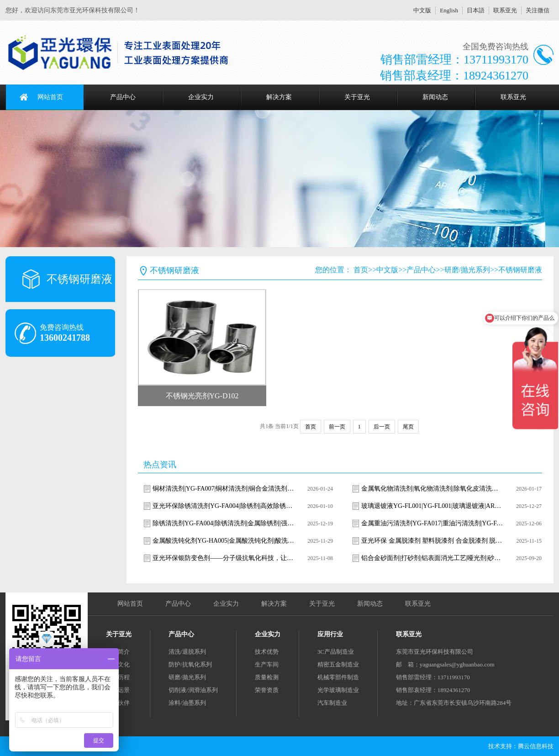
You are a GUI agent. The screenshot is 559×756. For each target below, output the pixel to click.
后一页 (382, 427)
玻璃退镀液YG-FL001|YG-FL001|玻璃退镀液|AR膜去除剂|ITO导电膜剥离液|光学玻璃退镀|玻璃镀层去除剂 (432, 506)
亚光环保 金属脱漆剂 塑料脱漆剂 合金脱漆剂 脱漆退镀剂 (432, 541)
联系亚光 (505, 10)
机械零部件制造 (338, 677)
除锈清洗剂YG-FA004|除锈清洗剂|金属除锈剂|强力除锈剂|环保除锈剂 (223, 523)
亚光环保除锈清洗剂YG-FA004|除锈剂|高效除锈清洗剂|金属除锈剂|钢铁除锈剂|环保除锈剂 (223, 506)
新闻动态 (435, 97)
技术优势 (267, 652)
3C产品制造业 (336, 652)
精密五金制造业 (338, 664)
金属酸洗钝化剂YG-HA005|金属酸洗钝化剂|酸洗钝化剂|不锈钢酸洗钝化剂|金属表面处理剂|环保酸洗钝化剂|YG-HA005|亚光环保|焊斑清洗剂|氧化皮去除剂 (223, 541)
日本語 (476, 10)
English (449, 10)
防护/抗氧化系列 (190, 664)
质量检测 (267, 677)
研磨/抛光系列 (467, 270)
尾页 (408, 427)
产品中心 (123, 97)
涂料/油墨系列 (187, 703)
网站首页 (50, 97)
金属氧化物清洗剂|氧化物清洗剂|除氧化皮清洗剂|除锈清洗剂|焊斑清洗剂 (432, 489)
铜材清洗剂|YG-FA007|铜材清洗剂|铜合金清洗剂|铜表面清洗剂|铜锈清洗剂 (223, 489)
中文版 (422, 10)
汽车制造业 (332, 703)
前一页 (337, 427)
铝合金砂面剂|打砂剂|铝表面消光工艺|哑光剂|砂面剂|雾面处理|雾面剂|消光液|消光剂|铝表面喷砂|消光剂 (432, 558)
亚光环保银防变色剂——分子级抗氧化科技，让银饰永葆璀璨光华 (223, 558)
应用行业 (330, 634)
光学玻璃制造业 (338, 690)
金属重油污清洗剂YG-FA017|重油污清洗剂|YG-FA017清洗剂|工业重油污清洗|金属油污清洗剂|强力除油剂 (432, 523)
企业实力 (201, 97)
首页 (361, 270)
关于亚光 (357, 97)
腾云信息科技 (536, 746)
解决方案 (279, 97)
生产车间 (267, 664)
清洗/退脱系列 (187, 652)
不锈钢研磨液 (520, 270)
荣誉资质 (267, 690)
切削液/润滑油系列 (193, 690)
